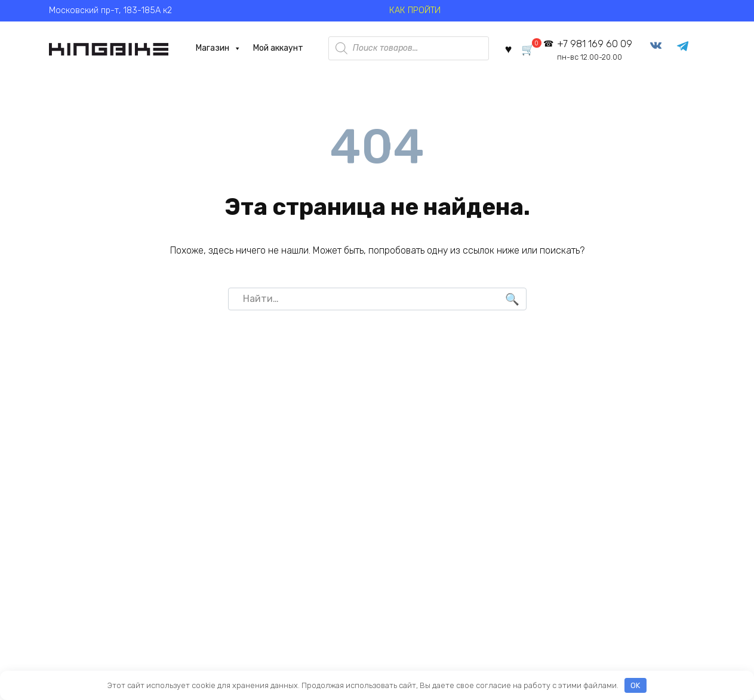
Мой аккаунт (275, 48)
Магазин (215, 48)
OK (635, 685)
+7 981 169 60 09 (596, 50)
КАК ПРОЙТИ (415, 10)
